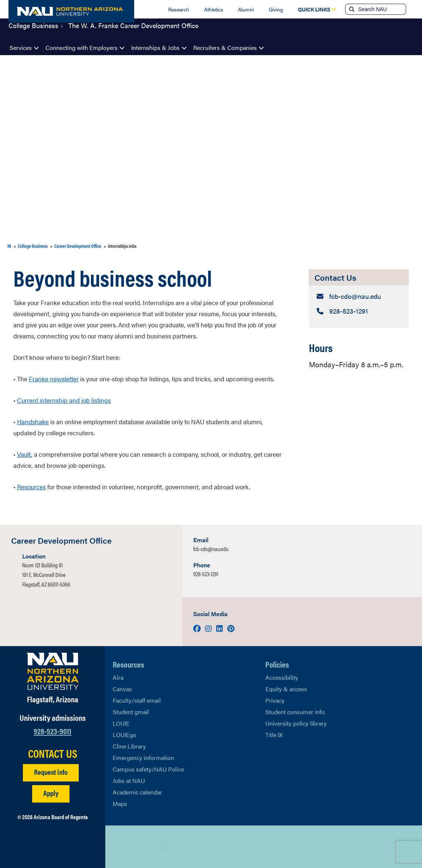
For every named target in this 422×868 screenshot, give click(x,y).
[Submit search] (351, 9)
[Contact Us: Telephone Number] (359, 313)
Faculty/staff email (137, 700)
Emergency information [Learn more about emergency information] (143, 758)
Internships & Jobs (155, 48)
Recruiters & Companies (225, 48)
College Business (33, 31)
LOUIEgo (125, 735)
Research (179, 9)
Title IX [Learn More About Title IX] (274, 735)
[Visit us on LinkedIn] (220, 628)
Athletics (214, 9)
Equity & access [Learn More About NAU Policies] (286, 689)
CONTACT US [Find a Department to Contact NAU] (53, 753)
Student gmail (131, 712)
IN (9, 246)
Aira (118, 677)
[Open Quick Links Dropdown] (314, 9)
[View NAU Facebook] (133, 847)
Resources (31, 487)
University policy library (296, 723)
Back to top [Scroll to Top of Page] (380, 847)
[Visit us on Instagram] (209, 628)
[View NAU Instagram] (163, 847)
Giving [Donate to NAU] (276, 9)
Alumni (246, 9)
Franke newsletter (54, 379)
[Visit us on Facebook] (198, 628)
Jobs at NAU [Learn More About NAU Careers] (129, 781)
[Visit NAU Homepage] (53, 671)
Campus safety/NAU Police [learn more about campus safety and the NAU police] (148, 769)
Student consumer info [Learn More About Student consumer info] (295, 712)
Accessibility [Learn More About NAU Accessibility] (282, 677)
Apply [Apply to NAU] (51, 793)
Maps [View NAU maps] (120, 803)
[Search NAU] (381, 9)
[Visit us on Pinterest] (231, 628)
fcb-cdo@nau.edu (211, 549)
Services (21, 48)
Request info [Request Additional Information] (51, 772)
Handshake (33, 422)
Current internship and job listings (64, 400)
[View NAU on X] (118, 847)
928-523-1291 (206, 574)
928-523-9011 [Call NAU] (52, 731)
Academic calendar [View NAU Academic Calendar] (137, 792)
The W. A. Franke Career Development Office (133, 31)
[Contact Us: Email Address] (359, 297)
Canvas (122, 689)
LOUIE (121, 723)
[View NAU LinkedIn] (148, 847)
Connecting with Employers (81, 48)
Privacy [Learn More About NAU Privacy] (275, 700)
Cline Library (129, 746)
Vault (24, 454)
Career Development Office (78, 246)
